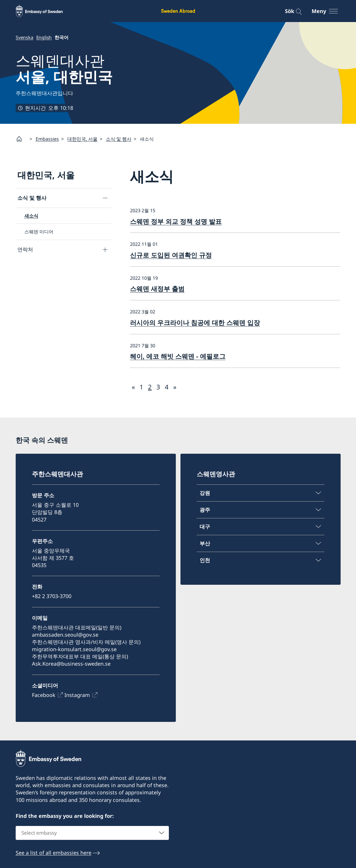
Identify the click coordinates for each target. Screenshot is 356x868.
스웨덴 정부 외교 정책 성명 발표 (176, 221)
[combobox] (92, 833)
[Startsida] (21, 139)
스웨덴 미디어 (39, 232)
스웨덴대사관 (64, 69)
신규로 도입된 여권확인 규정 (171, 255)
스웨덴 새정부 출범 (157, 289)
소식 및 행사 (119, 139)
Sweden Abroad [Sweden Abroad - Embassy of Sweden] (178, 11)
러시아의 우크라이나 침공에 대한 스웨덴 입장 (195, 322)
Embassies (47, 139)
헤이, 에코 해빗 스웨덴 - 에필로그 (178, 356)
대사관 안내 (31, 269)
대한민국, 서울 (82, 139)
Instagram (77, 695)
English (44, 37)
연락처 (25, 249)
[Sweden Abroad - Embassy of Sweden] (45, 11)
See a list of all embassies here (54, 853)
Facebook (44, 695)
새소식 (31, 216)
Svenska (25, 37)
